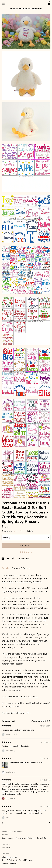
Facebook (6, 848)
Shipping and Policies (25, 838)
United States (19, 531)
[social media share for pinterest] (13, 559)
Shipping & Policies (21, 568)
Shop (4, 838)
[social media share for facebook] (3, 559)
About (11, 838)
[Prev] (2, 823)
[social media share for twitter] (8, 559)
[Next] (50, 823)
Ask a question (23, 559)
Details (6, 568)
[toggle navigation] (3, 3)
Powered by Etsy (9, 863)
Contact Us (41, 838)
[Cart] (49, 4)
